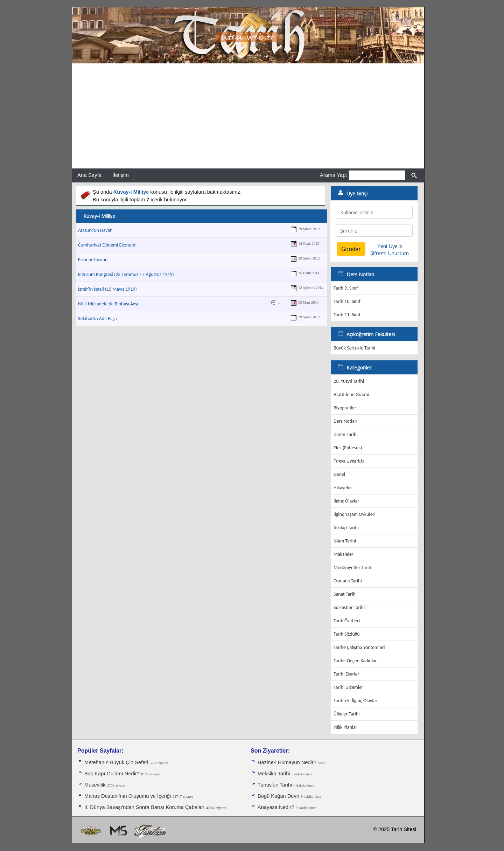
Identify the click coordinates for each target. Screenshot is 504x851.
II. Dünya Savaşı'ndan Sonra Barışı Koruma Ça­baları (144, 807)
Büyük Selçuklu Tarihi (354, 348)
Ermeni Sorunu (93, 260)
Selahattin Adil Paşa (97, 319)
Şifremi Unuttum (390, 253)
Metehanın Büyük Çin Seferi (116, 762)
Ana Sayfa (89, 175)
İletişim (121, 175)
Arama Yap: (334, 175)
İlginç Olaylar (346, 501)
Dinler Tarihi (346, 434)
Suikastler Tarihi (349, 607)
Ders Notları (345, 421)
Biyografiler (345, 408)
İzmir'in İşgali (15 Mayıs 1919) (107, 289)
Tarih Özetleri (347, 621)
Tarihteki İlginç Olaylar (355, 701)
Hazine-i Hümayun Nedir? (287, 762)
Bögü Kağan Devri (278, 796)
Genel (339, 474)
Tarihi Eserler (346, 674)
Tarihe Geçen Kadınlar (355, 661)
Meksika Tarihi (274, 774)
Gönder (351, 249)
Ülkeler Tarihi (346, 714)
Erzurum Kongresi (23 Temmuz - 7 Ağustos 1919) (126, 274)
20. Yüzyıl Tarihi (349, 381)
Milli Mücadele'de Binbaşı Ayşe (109, 304)
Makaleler (344, 554)
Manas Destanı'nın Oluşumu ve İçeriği (128, 796)
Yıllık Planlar (345, 727)
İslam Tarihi (345, 541)
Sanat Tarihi (345, 594)
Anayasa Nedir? (276, 807)
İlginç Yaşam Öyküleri (355, 514)
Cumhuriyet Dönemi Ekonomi (107, 245)
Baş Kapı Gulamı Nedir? (112, 774)
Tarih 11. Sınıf (347, 315)
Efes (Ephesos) (348, 448)
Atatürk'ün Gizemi (351, 395)
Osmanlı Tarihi (348, 581)
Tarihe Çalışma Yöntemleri (359, 647)
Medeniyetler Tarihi (353, 568)
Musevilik (95, 785)
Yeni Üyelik (390, 246)
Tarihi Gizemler (348, 687)
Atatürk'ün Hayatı (95, 230)
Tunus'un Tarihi (275, 785)
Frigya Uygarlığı (349, 461)
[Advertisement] (248, 116)
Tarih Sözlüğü (347, 634)
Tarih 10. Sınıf (347, 301)
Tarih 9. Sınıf (346, 288)
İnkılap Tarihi (346, 528)
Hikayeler (343, 488)
